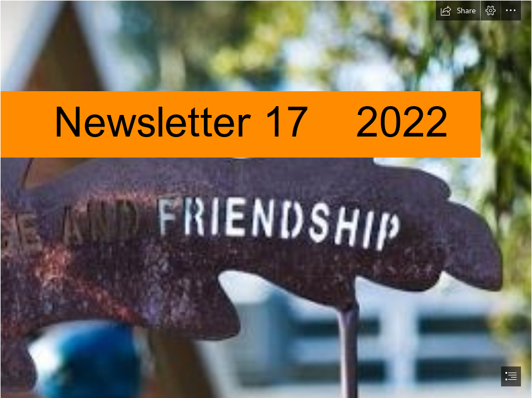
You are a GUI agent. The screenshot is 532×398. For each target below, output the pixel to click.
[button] (458, 11)
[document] (266, 199)
